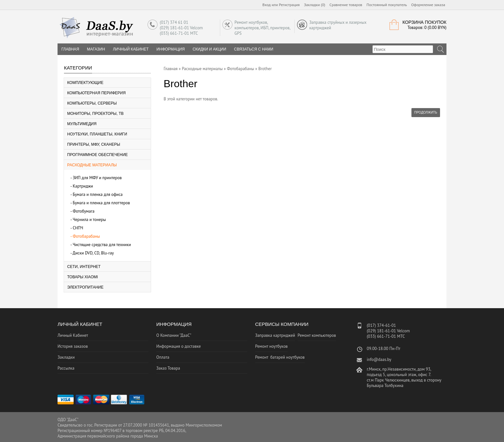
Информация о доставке (178, 346)
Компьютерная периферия (96, 93)
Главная (171, 69)
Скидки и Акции (209, 49)
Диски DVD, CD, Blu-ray (93, 253)
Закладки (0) (315, 5)
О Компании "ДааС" (174, 335)
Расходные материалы (92, 165)
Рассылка (66, 368)
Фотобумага (84, 211)
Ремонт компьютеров (317, 335)
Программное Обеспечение (98, 155)
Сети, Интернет (84, 267)
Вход (266, 5)
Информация (171, 49)
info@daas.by (379, 359)
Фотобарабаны (86, 236)
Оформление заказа (428, 5)
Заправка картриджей (275, 335)
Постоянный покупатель (387, 5)
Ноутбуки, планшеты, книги (97, 134)
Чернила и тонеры (89, 220)
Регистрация (289, 5)
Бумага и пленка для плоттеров (101, 203)
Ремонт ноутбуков (271, 346)
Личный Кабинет (131, 49)
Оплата (163, 357)
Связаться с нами (254, 49)
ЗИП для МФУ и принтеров (97, 178)
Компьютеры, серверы (92, 103)
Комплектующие (85, 83)
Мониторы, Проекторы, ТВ (95, 114)
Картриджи (83, 186)
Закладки (66, 357)
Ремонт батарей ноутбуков (280, 357)
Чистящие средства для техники (102, 245)
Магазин (96, 49)
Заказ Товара (168, 368)
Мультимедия (82, 124)
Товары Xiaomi (83, 277)
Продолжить (426, 112)
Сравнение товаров (346, 5)
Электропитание (85, 287)
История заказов (73, 346)
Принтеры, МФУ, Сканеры (94, 144)
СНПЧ (78, 228)
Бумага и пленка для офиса (98, 194)
